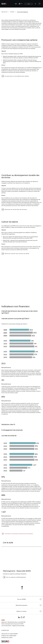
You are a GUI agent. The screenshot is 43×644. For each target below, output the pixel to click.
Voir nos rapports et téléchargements (16, 577)
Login (29, 4)
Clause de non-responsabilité (9, 634)
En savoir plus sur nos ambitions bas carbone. (17, 76)
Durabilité (12, 12)
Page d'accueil (4, 12)
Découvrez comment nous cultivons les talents (17, 254)
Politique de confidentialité (9, 636)
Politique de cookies (7, 637)
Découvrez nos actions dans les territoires (16, 209)
